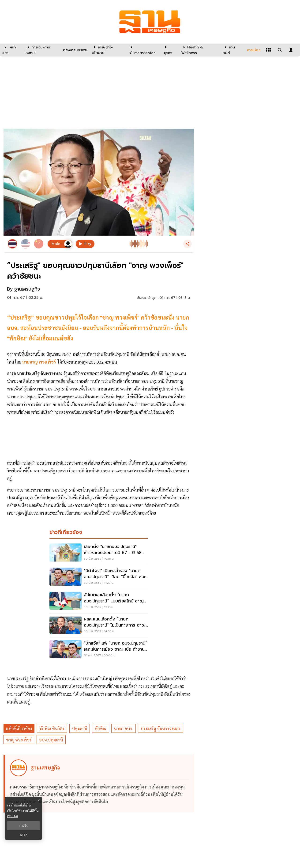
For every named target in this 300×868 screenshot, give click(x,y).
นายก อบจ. (124, 728)
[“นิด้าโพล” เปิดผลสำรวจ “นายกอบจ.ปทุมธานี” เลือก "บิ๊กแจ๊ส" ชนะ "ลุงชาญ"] (99, 577)
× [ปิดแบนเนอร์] (39, 800)
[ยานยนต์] (232, 50)
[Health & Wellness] (200, 50)
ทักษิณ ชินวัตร (52, 728)
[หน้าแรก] (12, 50)
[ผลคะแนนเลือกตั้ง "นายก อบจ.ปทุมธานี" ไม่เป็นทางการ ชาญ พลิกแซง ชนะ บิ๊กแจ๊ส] (99, 626)
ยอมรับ (23, 826)
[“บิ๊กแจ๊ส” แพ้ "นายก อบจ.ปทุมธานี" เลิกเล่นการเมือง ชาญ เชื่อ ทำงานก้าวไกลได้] (99, 650)
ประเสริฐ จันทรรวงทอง (161, 728)
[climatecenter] (143, 50)
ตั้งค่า (24, 835)
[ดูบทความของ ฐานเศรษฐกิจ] (99, 784)
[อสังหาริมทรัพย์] (75, 50)
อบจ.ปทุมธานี (51, 740)
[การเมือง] (253, 50)
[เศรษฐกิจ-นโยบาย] (108, 50)
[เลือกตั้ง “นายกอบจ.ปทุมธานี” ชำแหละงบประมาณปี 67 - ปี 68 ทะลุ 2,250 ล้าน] (99, 553)
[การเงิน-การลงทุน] (41, 50)
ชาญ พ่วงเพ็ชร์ (19, 740)
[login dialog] (291, 50)
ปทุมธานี (80, 728)
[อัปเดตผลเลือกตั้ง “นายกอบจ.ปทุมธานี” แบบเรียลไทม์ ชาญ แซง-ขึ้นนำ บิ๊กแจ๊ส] (99, 601)
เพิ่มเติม (12, 816)
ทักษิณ (101, 728)
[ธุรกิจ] (170, 50)
